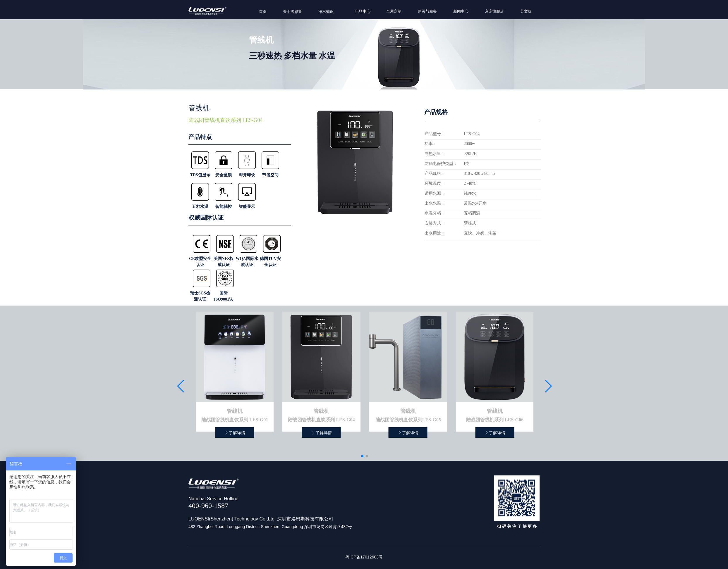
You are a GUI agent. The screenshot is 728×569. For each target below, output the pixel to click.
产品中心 (363, 12)
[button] (362, 456)
